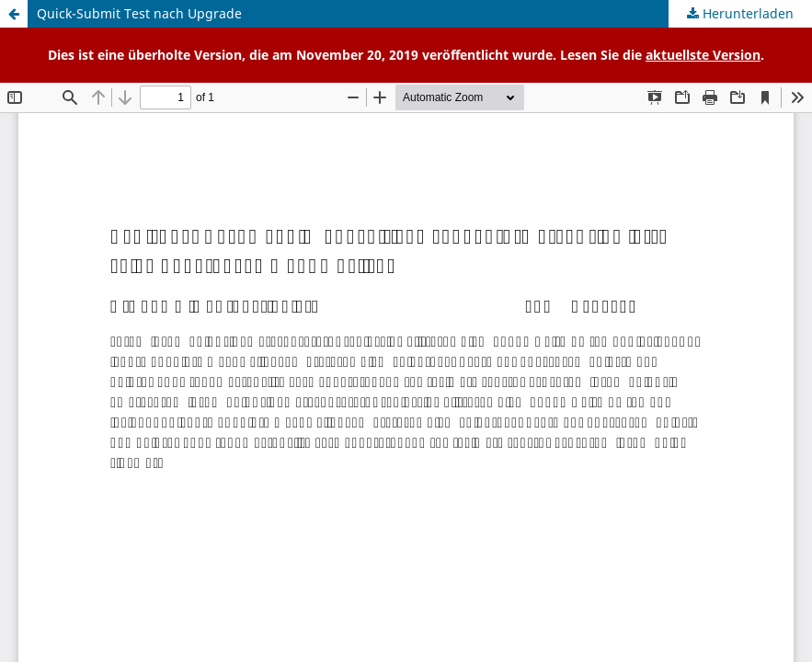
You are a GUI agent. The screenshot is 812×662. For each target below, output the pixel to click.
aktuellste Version (703, 55)
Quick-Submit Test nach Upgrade (139, 13)
